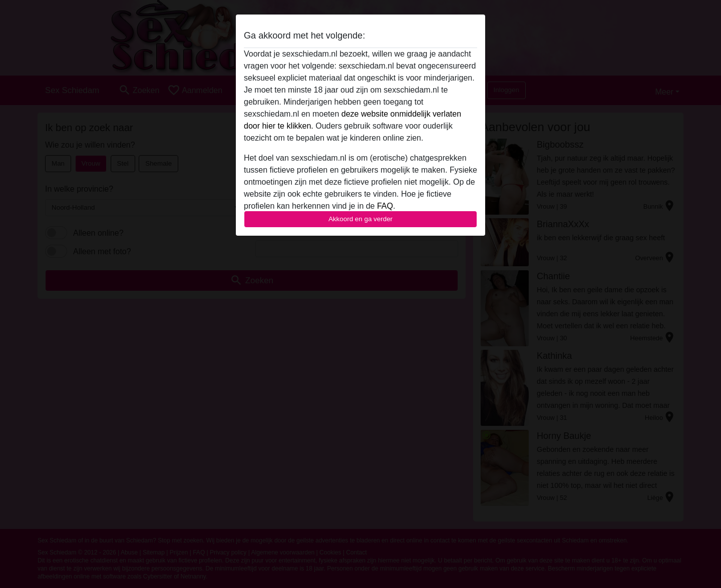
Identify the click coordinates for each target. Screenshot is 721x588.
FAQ (385, 206)
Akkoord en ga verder (360, 219)
